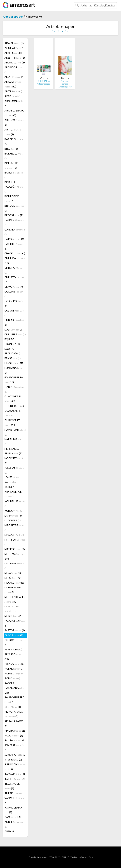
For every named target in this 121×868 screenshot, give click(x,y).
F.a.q (91, 857)
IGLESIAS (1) (14, 470)
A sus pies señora (65, 82)
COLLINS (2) (14, 294)
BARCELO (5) (14, 142)
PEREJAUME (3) (13, 649)
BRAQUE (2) (14, 208)
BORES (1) (14, 175)
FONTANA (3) (13, 370)
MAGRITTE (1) (14, 528)
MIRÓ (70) (13, 578)
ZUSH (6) (10, 831)
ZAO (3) (13, 817)
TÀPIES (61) (15, 779)
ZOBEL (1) (14, 824)
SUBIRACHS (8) (15, 767)
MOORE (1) (14, 583)
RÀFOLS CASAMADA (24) (15, 688)
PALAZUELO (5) (15, 623)
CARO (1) (14, 239)
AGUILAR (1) (14, 48)
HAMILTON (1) (15, 432)
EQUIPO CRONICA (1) (12, 342)
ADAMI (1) (14, 43)
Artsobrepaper (13, 16)
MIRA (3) (13, 573)
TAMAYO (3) (15, 774)
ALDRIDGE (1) (14, 70)
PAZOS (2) (14, 635)
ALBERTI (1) (15, 58)
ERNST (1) (13, 358)
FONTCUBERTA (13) (14, 380)
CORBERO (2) (14, 303)
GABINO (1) (14, 389)
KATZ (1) (12, 482)
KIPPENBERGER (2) (14, 494)
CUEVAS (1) (14, 313)
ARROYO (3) (14, 122)
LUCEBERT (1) (13, 520)
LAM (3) (13, 516)
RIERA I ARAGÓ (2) (14, 724)
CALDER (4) (15, 222)
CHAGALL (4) (15, 253)
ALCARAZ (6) (15, 62)
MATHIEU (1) (15, 542)
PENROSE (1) (14, 642)
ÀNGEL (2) (13, 84)
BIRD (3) (11, 149)
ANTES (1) (13, 91)
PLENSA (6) (14, 664)
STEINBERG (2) (13, 759)
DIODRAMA (44, 81)
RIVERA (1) (15, 731)
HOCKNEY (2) (14, 461)
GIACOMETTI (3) (13, 399)
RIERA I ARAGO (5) (14, 714)
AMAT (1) (14, 77)
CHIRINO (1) (13, 270)
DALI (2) (13, 330)
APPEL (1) (13, 96)
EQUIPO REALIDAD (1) (12, 351)
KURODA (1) (13, 511)
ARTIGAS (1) (13, 132)
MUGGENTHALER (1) (15, 599)
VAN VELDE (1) (14, 800)
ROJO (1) (14, 735)
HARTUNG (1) (14, 442)
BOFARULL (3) (14, 156)
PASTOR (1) (15, 630)
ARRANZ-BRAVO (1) (14, 113)
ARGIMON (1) (14, 103)
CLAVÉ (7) (14, 287)
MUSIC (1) (13, 616)
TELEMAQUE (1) (12, 786)
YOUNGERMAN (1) (13, 810)
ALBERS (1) (13, 53)
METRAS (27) (14, 556)
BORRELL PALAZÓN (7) (14, 187)
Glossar (84, 857)
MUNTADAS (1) (12, 609)
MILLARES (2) (14, 566)
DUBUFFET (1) (15, 334)
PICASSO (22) (13, 657)
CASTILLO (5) (14, 246)
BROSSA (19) (14, 215)
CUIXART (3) (14, 322)
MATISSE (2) (15, 549)
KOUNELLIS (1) (15, 504)
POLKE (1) (14, 669)
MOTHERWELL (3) (13, 590)
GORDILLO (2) (15, 406)
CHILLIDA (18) (15, 261)
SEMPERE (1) (14, 748)
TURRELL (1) (15, 793)
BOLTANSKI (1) (12, 165)
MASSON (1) (15, 535)
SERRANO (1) (15, 755)
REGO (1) (13, 707)
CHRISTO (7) (15, 280)
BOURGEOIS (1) (12, 198)
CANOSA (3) (15, 232)
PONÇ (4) (12, 678)
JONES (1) (13, 477)
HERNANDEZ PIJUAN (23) (14, 451)
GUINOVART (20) (12, 423)
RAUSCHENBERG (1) (15, 700)
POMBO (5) (14, 673)
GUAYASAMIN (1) (13, 413)
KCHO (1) (10, 487)
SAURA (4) (15, 740)
